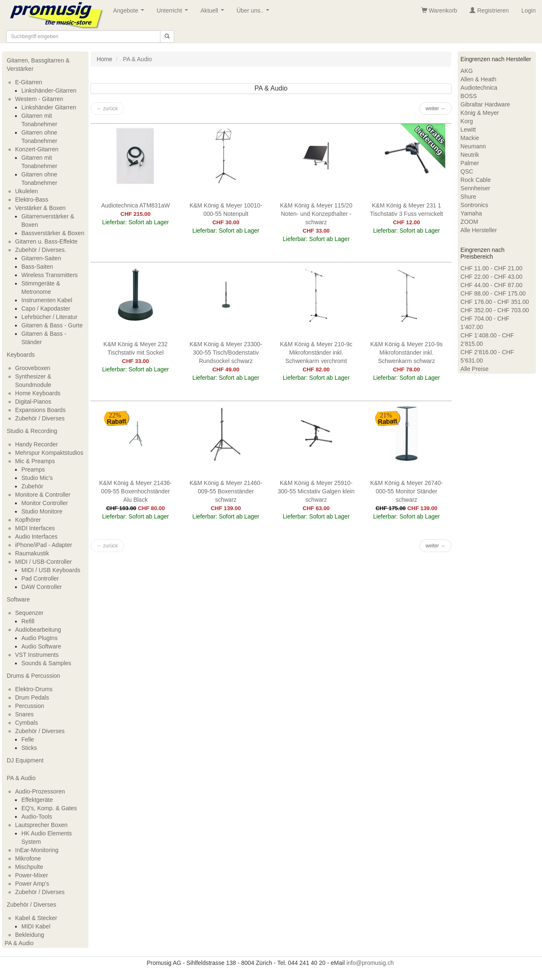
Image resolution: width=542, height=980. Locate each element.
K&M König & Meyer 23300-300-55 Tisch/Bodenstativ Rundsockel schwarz (226, 353)
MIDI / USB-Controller (43, 562)
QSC (467, 171)
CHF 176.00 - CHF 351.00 (494, 302)
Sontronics (474, 205)
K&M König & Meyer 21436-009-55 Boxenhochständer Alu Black (136, 491)
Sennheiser (475, 188)
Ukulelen (26, 191)
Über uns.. (255, 13)
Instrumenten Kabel (47, 300)
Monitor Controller (45, 503)
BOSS (468, 96)
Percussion (30, 706)
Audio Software (41, 646)
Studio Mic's (37, 478)
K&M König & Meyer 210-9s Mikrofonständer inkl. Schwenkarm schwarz (406, 353)
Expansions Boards (40, 410)
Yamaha (471, 213)
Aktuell (214, 13)
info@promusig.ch (370, 963)
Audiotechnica (479, 88)
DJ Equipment (25, 760)
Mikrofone (28, 858)
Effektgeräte (37, 800)
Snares (24, 714)
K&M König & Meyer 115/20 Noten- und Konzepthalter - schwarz (316, 214)
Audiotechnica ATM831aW (136, 205)
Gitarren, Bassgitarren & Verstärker (38, 65)
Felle (28, 739)
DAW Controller (42, 587)
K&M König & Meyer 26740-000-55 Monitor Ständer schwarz (407, 491)
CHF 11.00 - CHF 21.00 (491, 268)
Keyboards (21, 355)
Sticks (29, 748)
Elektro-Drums (34, 689)
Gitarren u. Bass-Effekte (46, 241)
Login (529, 10)
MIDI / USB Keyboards (51, 570)
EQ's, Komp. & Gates (49, 808)
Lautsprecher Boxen (41, 825)
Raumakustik (32, 553)
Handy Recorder (36, 444)
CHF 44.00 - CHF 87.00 (491, 285)
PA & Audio (21, 778)
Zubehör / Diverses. (41, 250)
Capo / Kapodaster (46, 309)
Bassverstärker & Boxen (53, 233)
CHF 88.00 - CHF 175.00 (493, 293)
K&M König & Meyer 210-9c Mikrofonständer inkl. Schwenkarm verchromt (316, 353)
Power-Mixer (32, 875)
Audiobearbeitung (38, 630)
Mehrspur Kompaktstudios (49, 453)
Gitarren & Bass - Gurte (52, 325)
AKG (467, 71)
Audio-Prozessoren (40, 791)
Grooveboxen (33, 368)
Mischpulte (29, 867)
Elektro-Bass (32, 200)
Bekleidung (30, 935)
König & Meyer (480, 113)
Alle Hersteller (479, 230)
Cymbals (26, 723)
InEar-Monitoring (37, 850)
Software (18, 599)
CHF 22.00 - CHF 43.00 (491, 277)
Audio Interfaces (36, 537)
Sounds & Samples (46, 663)
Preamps (33, 469)
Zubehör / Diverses (40, 418)
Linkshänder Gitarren (49, 107)
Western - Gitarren (39, 99)
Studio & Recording (32, 431)
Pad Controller (40, 578)
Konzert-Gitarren (37, 149)
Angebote (130, 13)
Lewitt (468, 130)
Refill (28, 621)
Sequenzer (29, 613)
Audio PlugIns (39, 638)
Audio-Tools (37, 817)
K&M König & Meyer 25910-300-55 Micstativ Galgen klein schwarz (316, 491)
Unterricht (174, 13)
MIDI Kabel (36, 926)
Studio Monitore (42, 511)
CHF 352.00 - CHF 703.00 (494, 310)
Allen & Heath (478, 79)
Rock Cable (475, 180)
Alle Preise (474, 369)
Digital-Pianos (33, 402)
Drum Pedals (32, 697)
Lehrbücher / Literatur (49, 317)
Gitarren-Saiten (41, 258)
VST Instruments (37, 655)
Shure (468, 197)
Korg (467, 121)
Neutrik (470, 155)
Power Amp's (32, 884)
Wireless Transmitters (50, 275)
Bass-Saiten (37, 267)
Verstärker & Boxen (40, 208)
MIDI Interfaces (35, 528)
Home (105, 59)
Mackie (470, 138)
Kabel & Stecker (36, 918)
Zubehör (32, 486)
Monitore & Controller (43, 495)
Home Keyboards (38, 393)
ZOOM (469, 222)
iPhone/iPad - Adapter (44, 545)
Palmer (470, 163)
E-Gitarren (29, 82)
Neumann (473, 146)
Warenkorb (439, 10)
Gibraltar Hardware (485, 104)
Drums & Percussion (34, 676)
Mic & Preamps (35, 461)
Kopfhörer (28, 520)
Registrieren (489, 10)
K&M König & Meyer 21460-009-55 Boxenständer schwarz (226, 491)
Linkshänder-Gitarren (49, 91)
